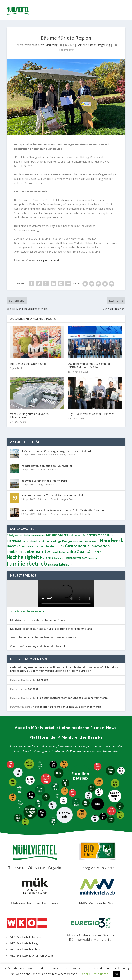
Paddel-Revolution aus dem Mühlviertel (47, 466)
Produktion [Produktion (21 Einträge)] (15, 552)
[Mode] (42, 813)
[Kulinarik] (65, 783)
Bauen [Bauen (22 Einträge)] (39, 546)
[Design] (115, 783)
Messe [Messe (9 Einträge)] (96, 541)
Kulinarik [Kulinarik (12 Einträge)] (74, 535)
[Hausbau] (98, 766)
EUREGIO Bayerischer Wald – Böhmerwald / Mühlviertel (91, 937)
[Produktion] (111, 811)
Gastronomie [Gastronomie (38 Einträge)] (77, 546)
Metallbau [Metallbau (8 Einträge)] (40, 535)
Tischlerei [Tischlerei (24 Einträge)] (14, 541)
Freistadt (71, 455)
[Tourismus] (76, 802)
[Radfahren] (40, 765)
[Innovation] (82, 813)
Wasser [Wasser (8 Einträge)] (19, 535)
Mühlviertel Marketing (44, 45)
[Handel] (39, 804)
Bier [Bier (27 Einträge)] (61, 546)
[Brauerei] (103, 817)
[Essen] (92, 788)
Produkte (42, 469)
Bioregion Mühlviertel (97, 868)
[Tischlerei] (20, 804)
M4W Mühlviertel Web (97, 903)
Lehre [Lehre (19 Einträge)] (97, 552)
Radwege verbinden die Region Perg (44, 481)
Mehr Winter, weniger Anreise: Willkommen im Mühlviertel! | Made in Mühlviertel (62, 667)
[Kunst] (120, 806)
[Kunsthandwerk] (19, 791)
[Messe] (12, 782)
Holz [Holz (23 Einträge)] (43, 557)
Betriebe (82, 45)
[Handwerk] (65, 815)
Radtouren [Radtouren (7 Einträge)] (59, 558)
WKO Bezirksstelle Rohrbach (26, 949)
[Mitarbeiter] (10, 764)
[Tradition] (56, 787)
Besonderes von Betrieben (51, 455)
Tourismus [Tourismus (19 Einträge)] (89, 535)
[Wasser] (12, 797)
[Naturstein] (95, 819)
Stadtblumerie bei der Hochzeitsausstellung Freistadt (45, 637)
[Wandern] (64, 765)
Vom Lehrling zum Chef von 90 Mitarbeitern (30, 415)
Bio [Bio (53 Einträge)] (73, 551)
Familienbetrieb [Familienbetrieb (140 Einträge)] (27, 564)
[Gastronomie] (46, 779)
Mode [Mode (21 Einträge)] (102, 535)
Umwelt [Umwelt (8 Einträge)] (88, 541)
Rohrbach (53, 469)
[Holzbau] (18, 818)
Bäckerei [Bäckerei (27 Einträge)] (14, 546)
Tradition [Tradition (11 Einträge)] (43, 541)
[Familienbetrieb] (80, 776)
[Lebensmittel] (115, 796)
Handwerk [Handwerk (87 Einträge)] (112, 540)
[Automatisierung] (73, 793)
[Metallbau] (53, 822)
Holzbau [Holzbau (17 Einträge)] (51, 546)
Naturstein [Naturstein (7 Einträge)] (78, 542)
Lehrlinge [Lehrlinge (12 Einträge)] (56, 541)
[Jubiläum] (30, 780)
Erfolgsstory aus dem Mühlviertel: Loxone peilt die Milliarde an (51, 671)
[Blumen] (121, 771)
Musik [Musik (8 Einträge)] (56, 552)
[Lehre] (98, 782)
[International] (111, 819)
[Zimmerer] (64, 800)
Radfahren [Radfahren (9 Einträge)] (29, 535)
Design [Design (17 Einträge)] (67, 541)
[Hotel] (52, 805)
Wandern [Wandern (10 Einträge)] (82, 558)
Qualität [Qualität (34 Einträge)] (84, 551)
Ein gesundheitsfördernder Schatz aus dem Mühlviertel (73, 698)
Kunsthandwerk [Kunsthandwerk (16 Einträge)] (57, 535)
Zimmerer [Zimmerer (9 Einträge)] (53, 565)
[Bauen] (111, 771)
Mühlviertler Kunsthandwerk (35, 903)
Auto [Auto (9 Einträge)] (50, 558)
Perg (40, 484)
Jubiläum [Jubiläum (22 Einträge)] (66, 564)
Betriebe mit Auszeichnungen (53, 499)
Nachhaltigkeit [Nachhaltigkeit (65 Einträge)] (23, 557)
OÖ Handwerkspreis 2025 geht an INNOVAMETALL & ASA (89, 365)
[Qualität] (40, 790)
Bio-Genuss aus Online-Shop (28, 364)
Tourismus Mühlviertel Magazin (35, 868)
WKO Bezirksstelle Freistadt (26, 937)
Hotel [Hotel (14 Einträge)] (111, 535)
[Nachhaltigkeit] (30, 812)
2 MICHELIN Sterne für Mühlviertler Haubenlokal (52, 495)
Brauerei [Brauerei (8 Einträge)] (92, 558)
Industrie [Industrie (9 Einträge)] (64, 552)
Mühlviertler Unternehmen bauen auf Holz (38, 620)
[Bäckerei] (30, 764)
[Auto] (46, 797)
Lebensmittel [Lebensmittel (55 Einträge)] (38, 551)
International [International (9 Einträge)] (30, 541)
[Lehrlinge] (99, 792)
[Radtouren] (57, 794)
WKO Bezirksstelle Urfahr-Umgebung (32, 956)
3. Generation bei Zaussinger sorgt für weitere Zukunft (57, 451)
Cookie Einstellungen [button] (95, 974)
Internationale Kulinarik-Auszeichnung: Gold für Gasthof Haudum (64, 510)
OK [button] (117, 974)
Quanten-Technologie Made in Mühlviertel (38, 646)
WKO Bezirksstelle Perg (24, 943)
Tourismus (49, 484)
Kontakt (42, 680)
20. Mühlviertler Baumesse (27, 611)
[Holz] (18, 772)
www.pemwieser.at (48, 260)
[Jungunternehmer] (53, 765)
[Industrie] (88, 795)
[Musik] (86, 803)
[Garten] (64, 791)
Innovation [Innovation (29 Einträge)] (100, 546)
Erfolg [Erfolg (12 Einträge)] (10, 535)
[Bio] (97, 804)
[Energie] (25, 822)
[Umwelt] (120, 815)
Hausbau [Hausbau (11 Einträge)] (70, 558)
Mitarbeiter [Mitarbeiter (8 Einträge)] (28, 547)
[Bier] (59, 773)
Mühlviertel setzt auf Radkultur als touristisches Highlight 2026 (51, 629)
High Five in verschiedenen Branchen (91, 414)
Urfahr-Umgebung (99, 45)
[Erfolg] (31, 796)
